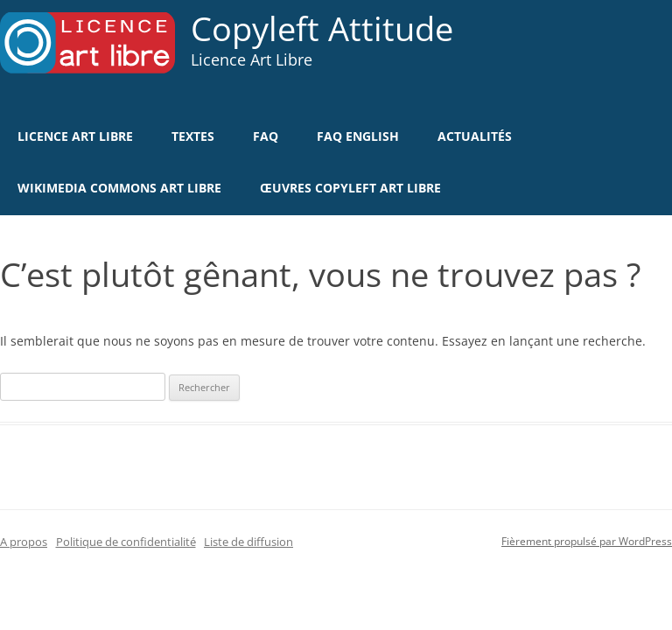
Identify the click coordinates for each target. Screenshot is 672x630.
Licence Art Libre (75, 136)
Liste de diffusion (248, 542)
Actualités (475, 136)
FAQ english (358, 136)
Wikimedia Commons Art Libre (119, 188)
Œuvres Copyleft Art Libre (350, 188)
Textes (193, 136)
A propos (24, 542)
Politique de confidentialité (126, 542)
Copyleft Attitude (322, 29)
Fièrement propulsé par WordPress (587, 541)
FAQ (266, 136)
